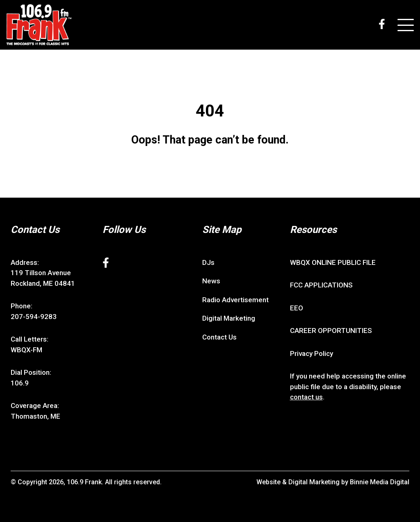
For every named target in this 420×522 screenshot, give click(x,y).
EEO (297, 308)
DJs (208, 262)
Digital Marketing (229, 318)
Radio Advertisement (235, 300)
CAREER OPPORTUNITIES (331, 331)
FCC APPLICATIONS (321, 285)
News (211, 281)
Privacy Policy (312, 353)
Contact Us (219, 337)
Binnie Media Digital (380, 482)
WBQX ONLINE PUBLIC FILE (333, 262)
